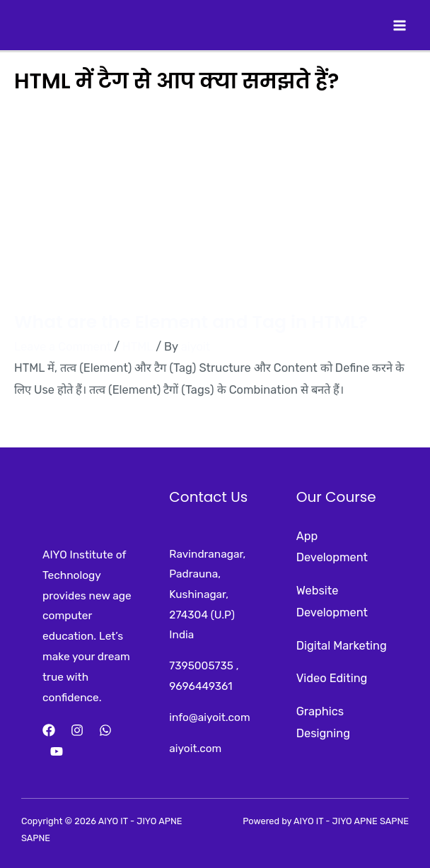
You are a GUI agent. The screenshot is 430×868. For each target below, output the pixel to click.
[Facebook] (49, 730)
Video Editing (332, 678)
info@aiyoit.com (209, 717)
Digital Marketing (342, 646)
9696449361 (201, 686)
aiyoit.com (195, 749)
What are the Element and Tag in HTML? (191, 322)
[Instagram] (77, 730)
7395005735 (201, 666)
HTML (138, 347)
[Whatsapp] (105, 730)
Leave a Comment (63, 347)
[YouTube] (57, 751)
